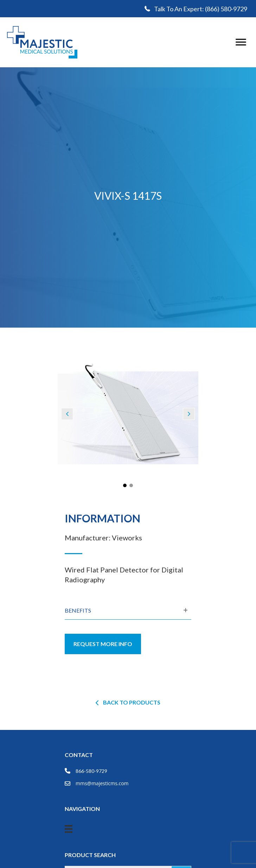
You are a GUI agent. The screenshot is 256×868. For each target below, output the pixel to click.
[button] (67, 414)
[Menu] (241, 42)
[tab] (128, 611)
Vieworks (127, 538)
